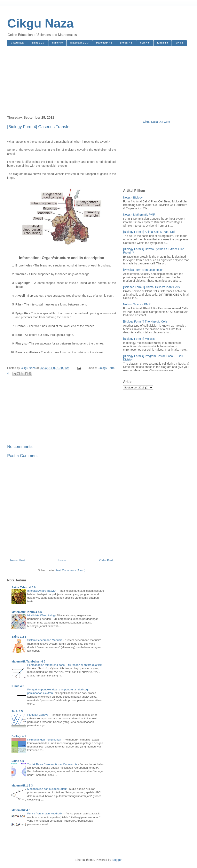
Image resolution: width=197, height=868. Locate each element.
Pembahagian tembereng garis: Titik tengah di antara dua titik (65, 665)
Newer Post (18, 560)
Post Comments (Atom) (70, 570)
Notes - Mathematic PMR (139, 215)
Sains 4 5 (57, 43)
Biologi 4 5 (126, 43)
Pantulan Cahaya (38, 715)
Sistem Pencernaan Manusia (45, 640)
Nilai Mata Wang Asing (41, 615)
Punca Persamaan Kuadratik (45, 813)
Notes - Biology (133, 197)
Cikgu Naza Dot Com (157, 122)
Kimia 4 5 (163, 43)
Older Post (106, 560)
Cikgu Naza (40, 23)
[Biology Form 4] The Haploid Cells (145, 321)
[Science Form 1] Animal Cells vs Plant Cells (151, 287)
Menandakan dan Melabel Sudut (47, 789)
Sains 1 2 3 (38, 43)
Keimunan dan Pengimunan (45, 740)
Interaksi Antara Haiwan (42, 591)
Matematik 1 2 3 (80, 43)
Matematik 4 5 (104, 43)
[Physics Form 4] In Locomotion (143, 270)
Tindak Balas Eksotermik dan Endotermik (53, 764)
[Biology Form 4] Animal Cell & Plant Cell (149, 232)
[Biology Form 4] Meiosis (139, 339)
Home (62, 560)
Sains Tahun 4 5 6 (23, 587)
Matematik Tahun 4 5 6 (27, 612)
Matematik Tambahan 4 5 (28, 661)
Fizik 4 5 (145, 43)
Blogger (117, 860)
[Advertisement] (98, 81)
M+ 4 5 (179, 43)
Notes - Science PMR (137, 304)
